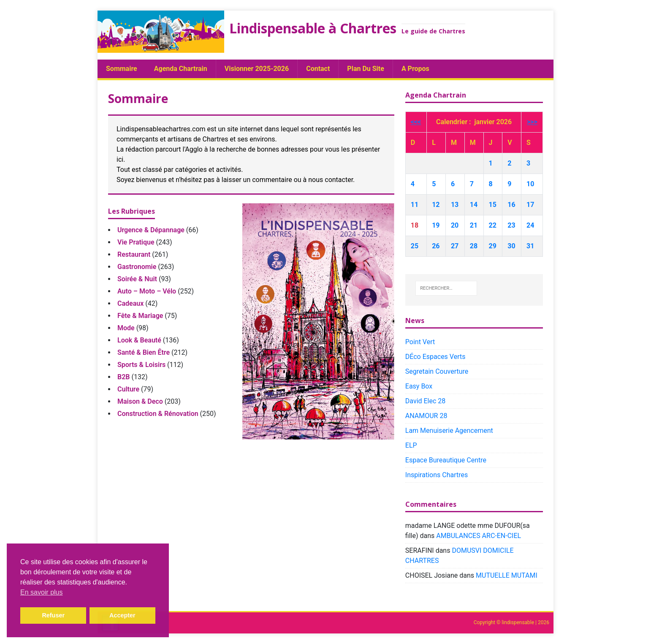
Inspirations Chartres (437, 475)
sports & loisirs (141, 365)
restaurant (134, 254)
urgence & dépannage (151, 230)
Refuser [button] (53, 615)
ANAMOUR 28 (426, 416)
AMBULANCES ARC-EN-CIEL (479, 536)
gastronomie (137, 267)
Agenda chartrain (181, 69)
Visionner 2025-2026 (257, 69)
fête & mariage (140, 316)
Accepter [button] (122, 615)
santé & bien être (144, 352)
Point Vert (420, 342)
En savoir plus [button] (42, 592)
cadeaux (130, 303)
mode (126, 328)
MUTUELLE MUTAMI (507, 575)
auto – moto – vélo (147, 291)
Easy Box (419, 386)
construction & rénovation (158, 414)
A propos (415, 69)
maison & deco (140, 401)
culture (128, 389)
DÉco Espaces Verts (435, 357)
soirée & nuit (137, 279)
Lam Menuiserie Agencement (449, 431)
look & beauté (139, 340)
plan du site (366, 69)
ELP (411, 445)
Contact (318, 69)
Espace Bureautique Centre (446, 460)
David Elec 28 (426, 401)
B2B (123, 377)
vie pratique (136, 242)
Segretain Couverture (437, 371)
